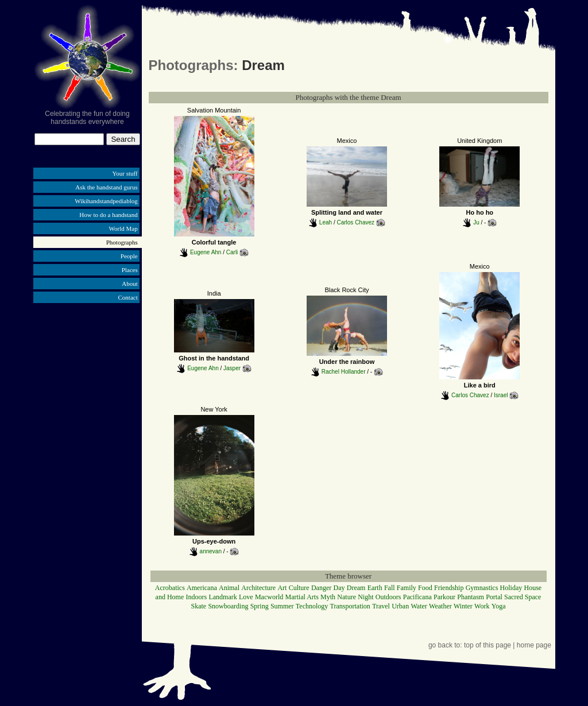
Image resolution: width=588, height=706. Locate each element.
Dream (356, 588)
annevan (211, 551)
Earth (375, 588)
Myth (328, 597)
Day (339, 588)
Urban (400, 606)
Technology (312, 606)
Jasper (232, 368)
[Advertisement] (87, 395)
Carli (232, 252)
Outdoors (388, 597)
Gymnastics (482, 588)
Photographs (122, 242)
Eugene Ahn (206, 252)
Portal (494, 597)
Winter (463, 606)
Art (282, 588)
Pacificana (417, 597)
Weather (440, 606)
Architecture (258, 588)
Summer (282, 606)
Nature (347, 597)
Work (482, 606)
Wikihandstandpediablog (106, 201)
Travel (381, 606)
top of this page (488, 645)
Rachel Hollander (344, 372)
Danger (321, 588)
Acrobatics (170, 588)
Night (365, 597)
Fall (390, 588)
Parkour (444, 597)
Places (130, 270)
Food (425, 588)
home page (534, 645)
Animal (229, 588)
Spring (260, 606)
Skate (198, 606)
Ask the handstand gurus (106, 187)
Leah (326, 222)
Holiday (511, 588)
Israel (501, 395)
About (130, 284)
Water (419, 606)
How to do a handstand (108, 215)
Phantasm (471, 597)
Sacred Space (523, 597)
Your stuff (125, 173)
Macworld (269, 597)
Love (246, 597)
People (129, 256)
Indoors (197, 597)
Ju (476, 222)
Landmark (223, 597)
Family (407, 588)
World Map (123, 228)
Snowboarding (228, 606)
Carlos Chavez (355, 222)
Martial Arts (301, 597)
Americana (202, 588)
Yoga (499, 606)
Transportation (350, 606)
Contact (128, 297)
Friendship (449, 588)
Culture (299, 588)
